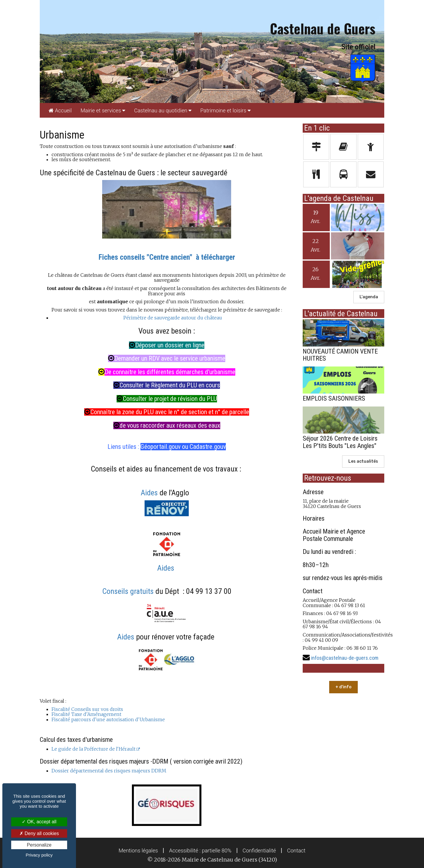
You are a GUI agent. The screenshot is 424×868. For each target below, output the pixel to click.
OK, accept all (39, 822)
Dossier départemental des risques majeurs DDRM (109, 771)
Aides (149, 493)
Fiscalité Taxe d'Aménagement (86, 714)
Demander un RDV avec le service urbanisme (167, 358)
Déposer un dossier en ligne (167, 345)
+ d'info (343, 687)
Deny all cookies (39, 833)
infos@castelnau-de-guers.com (345, 658)
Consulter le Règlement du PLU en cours (167, 385)
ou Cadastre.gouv (204, 447)
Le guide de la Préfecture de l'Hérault (93, 749)
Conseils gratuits (129, 591)
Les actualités (363, 461)
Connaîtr (98, 412)
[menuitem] (60, 110)
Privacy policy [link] (39, 855)
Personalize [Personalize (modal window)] (39, 845)
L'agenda (369, 297)
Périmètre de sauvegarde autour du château (173, 318)
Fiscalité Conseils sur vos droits (87, 709)
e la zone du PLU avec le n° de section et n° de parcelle (180, 412)
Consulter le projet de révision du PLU (167, 399)
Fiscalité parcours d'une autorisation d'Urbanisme (108, 719)
